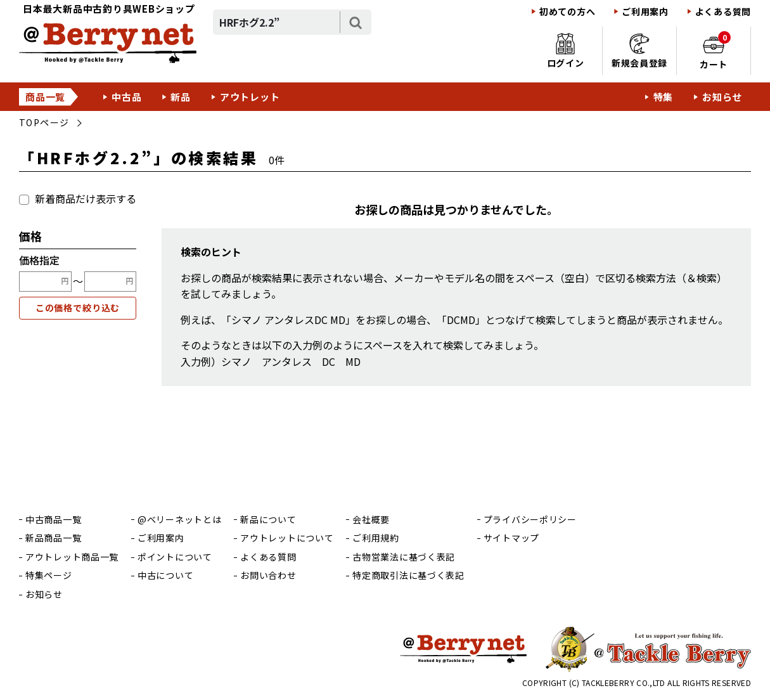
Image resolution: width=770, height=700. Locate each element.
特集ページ (49, 575)
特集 (664, 97)
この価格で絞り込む (78, 308)
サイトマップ (511, 538)
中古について (165, 575)
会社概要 (371, 520)
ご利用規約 (376, 538)
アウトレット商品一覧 (72, 557)
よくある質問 (723, 12)
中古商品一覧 (53, 520)
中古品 (126, 97)
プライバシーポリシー (530, 520)
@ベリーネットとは (179, 520)
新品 (181, 97)
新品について (268, 520)
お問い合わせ (268, 575)
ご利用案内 (645, 12)
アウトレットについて (287, 538)
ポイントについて (175, 557)
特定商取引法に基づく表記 (408, 575)
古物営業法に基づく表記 (404, 557)
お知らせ (722, 97)
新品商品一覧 (53, 538)
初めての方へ (567, 12)
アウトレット (250, 97)
